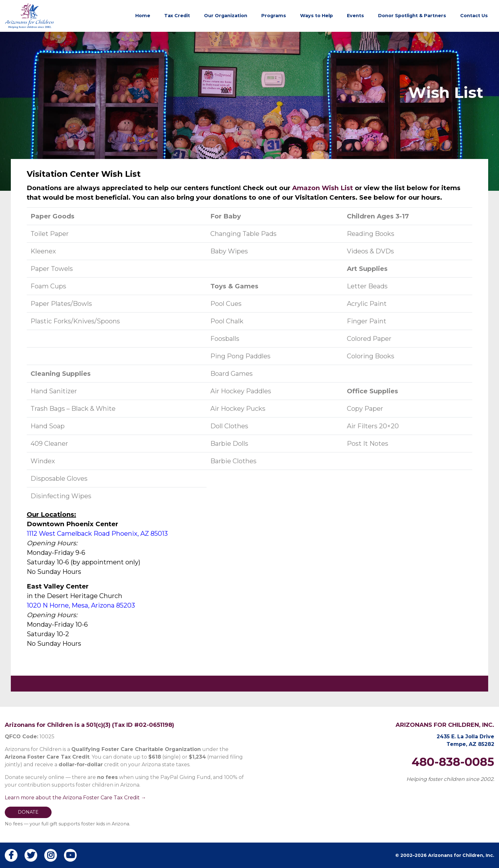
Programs (274, 16)
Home (143, 16)
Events (355, 16)
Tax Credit (177, 16)
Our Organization (226, 16)
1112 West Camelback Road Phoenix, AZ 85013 (97, 534)
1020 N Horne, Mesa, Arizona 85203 (81, 605)
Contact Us (474, 16)
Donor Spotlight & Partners (412, 16)
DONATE (28, 812)
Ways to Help (316, 16)
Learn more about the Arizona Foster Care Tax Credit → (75, 798)
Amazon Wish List (323, 188)
